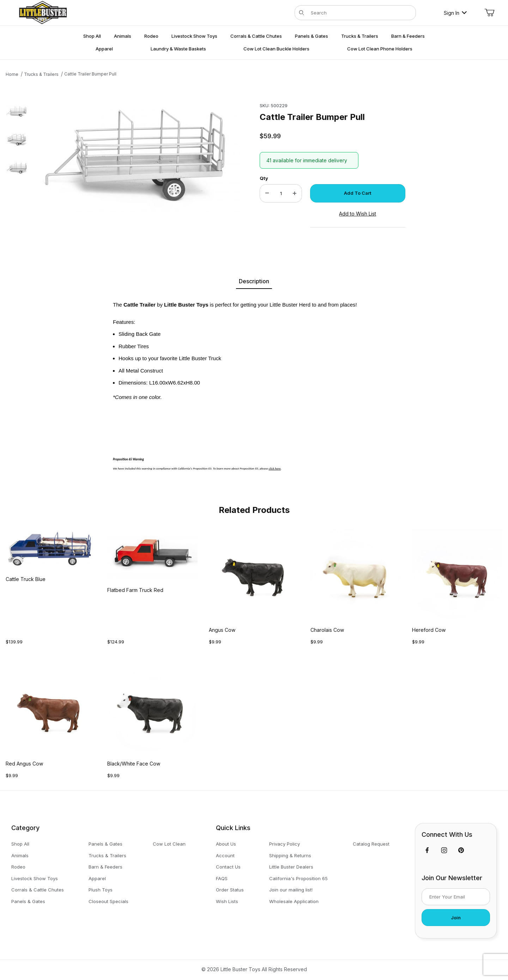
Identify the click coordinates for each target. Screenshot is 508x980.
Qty (264, 178)
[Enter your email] (456, 897)
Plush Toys (101, 890)
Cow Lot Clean (169, 844)
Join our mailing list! (291, 890)
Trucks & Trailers (107, 855)
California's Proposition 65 (298, 878)
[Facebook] (427, 850)
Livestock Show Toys (35, 878)
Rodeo (18, 867)
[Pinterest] (461, 850)
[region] (17, 170)
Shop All (20, 844)
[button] (17, 111)
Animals (20, 855)
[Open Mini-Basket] (489, 13)
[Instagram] (444, 850)
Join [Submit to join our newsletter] (456, 918)
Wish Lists (227, 901)
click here (275, 468)
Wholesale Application (294, 901)
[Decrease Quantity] (267, 193)
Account (225, 855)
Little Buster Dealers (291, 867)
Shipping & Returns (290, 855)
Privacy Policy (285, 844)
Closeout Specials (108, 901)
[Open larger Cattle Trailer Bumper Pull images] (138, 156)
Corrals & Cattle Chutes (38, 890)
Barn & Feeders (105, 867)
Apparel (97, 878)
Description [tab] (254, 281)
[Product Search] (361, 13)
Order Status (230, 890)
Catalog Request (371, 844)
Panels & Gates (28, 901)
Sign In (455, 13)
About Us (226, 844)
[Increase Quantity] (295, 193)
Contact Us (228, 867)
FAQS (222, 878)
